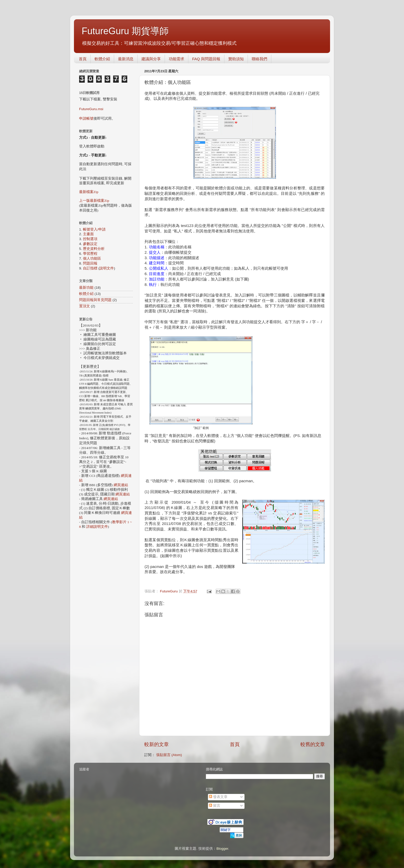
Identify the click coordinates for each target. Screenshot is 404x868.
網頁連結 (121, 485)
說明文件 (107, 268)
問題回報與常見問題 (95, 300)
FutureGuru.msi (91, 109)
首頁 (83, 59)
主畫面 (88, 234)
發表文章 (218, 797)
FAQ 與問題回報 (206, 59)
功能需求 (176, 59)
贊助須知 (236, 59)
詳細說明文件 (97, 527)
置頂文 (85, 306)
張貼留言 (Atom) (169, 755)
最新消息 (126, 59)
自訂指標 (90, 268)
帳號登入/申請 (94, 229)
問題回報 (90, 263)
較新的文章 (157, 744)
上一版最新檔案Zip (94, 201)
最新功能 (86, 288)
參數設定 (90, 244)
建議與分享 (151, 59)
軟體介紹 (102, 59)
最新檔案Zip (89, 192)
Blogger (222, 849)
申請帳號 (86, 119)
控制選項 (90, 239)
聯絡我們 (259, 59)
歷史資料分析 (94, 249)
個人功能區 (92, 258)
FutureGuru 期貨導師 (125, 31)
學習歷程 (90, 254)
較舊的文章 (313, 744)
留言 (215, 806)
